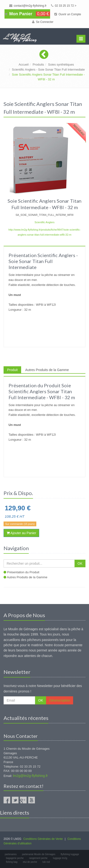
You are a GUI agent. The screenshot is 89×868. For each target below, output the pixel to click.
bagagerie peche (15, 858)
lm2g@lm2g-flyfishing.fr (30, 776)
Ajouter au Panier (21, 533)
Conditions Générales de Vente (43, 839)
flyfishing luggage (70, 854)
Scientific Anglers (44, 222)
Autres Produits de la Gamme (47, 370)
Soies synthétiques (61, 65)
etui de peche (30, 862)
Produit (12, 370)
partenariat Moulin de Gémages (39, 854)
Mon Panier (27, 14)
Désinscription (60, 700)
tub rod (46, 862)
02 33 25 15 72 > (64, 6)
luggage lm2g (60, 858)
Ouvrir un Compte (68, 14)
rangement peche (38, 858)
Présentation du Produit (23, 572)
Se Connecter (43, 22)
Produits (38, 65)
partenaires (11, 854)
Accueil (23, 65)
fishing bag (12, 862)
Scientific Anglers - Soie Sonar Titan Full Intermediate (48, 70)
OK (80, 563)
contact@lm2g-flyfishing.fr (28, 6)
